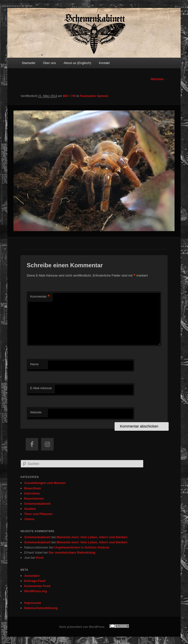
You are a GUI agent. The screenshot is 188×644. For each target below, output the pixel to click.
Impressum (33, 603)
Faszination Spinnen (94, 96)
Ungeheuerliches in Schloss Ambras (82, 547)
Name (34, 364)
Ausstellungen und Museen (45, 483)
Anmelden (32, 576)
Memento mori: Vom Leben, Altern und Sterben (92, 537)
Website (36, 412)
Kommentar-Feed (37, 586)
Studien (30, 509)
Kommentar (40, 297)
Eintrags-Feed (35, 581)
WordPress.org (36, 591)
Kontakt (104, 63)
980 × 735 (69, 96)
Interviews (32, 493)
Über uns (49, 63)
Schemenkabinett (37, 504)
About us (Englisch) (77, 63)
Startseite (29, 63)
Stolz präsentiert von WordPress (82, 627)
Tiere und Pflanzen (38, 514)
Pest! (40, 558)
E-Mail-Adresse (41, 388)
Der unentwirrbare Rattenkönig (72, 553)
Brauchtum (33, 488)
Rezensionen (34, 499)
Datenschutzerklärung (41, 608)
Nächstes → (159, 79)
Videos (29, 519)
